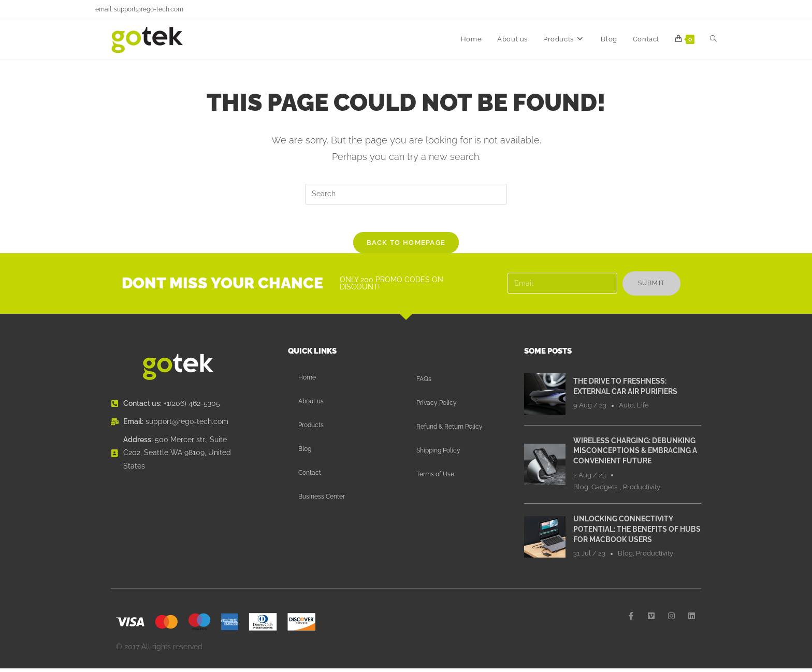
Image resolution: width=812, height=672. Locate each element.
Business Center (322, 500)
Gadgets (604, 491)
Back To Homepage (406, 246)
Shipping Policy (438, 454)
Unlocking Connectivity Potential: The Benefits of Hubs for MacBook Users (637, 532)
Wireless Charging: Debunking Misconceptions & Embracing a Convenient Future (635, 454)
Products (311, 429)
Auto (626, 409)
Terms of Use (435, 478)
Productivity (642, 491)
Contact (310, 476)
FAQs (424, 383)
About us (311, 405)
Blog (305, 452)
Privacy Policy (437, 406)
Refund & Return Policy (450, 430)
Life (643, 409)
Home (307, 381)
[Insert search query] (406, 194)
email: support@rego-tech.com (139, 9)
